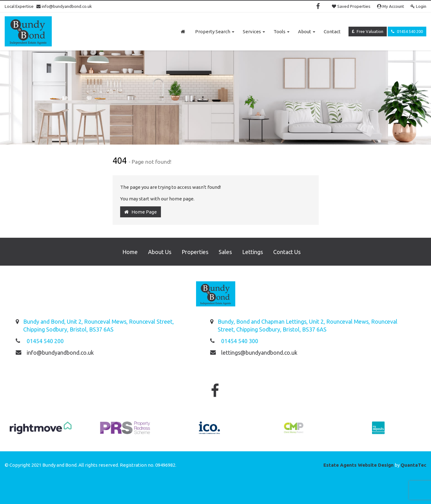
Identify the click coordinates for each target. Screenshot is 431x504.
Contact (332, 32)
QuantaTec (413, 465)
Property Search (215, 32)
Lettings (253, 252)
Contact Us (287, 252)
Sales (225, 252)
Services (254, 32)
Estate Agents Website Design (359, 465)
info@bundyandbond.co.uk (64, 6)
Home (130, 252)
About (307, 32)
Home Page (141, 212)
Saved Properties (351, 6)
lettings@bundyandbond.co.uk (259, 353)
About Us (160, 252)
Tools (282, 32)
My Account (391, 6)
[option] (41, 431)
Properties (195, 252)
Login (418, 6)
